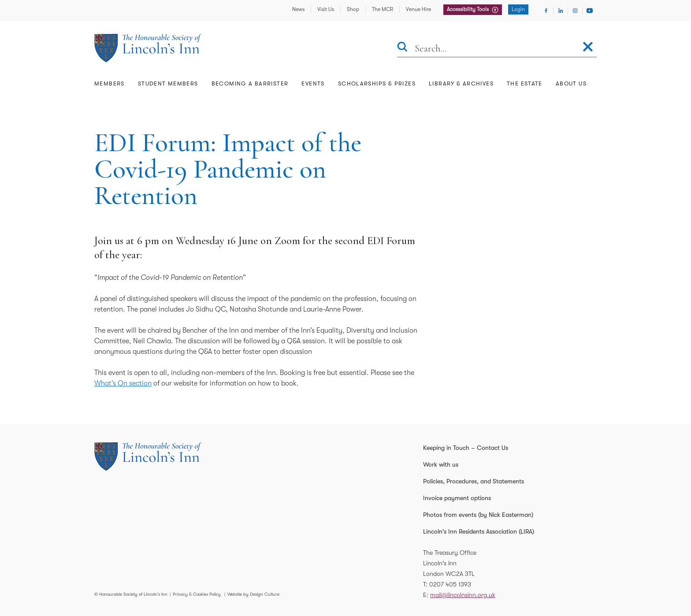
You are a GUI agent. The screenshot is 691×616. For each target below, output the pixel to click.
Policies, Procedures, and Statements (474, 481)
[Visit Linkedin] (561, 11)
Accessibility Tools (468, 9)
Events (313, 83)
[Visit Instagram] (575, 11)
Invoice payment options (457, 498)
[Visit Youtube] (590, 11)
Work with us (441, 464)
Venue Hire (418, 9)
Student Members (168, 83)
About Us (571, 83)
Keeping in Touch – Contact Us (466, 448)
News (298, 9)
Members (110, 83)
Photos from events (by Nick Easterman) (478, 515)
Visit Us (326, 9)
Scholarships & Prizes (377, 83)
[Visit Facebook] (546, 11)
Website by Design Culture (253, 594)
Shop (353, 9)
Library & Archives (461, 83)
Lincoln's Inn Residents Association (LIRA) (479, 531)
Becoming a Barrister (250, 83)
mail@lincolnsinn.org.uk (463, 595)
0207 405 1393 (450, 584)
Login (518, 9)
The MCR (383, 9)
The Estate (525, 83)
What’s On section (123, 383)
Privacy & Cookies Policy (197, 594)
